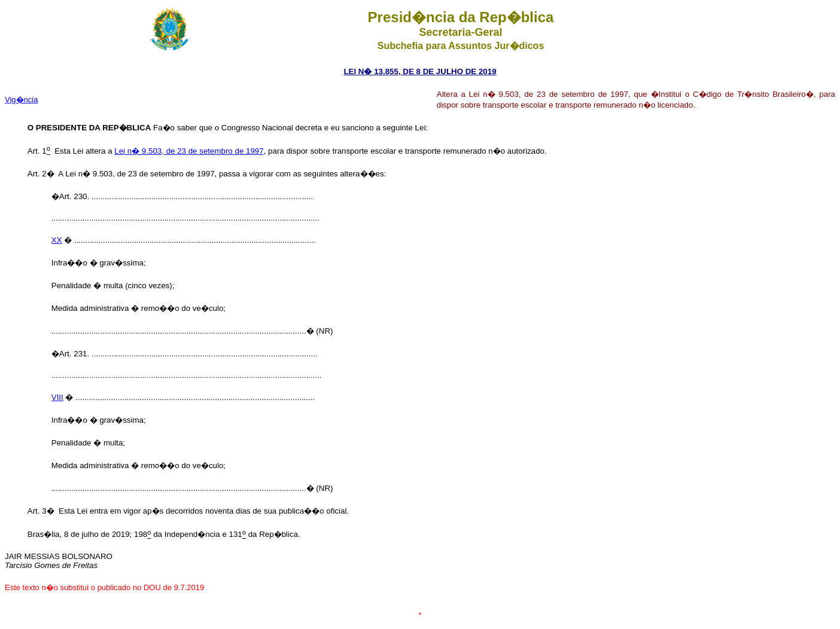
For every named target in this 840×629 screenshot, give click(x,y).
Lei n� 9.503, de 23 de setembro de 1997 (189, 151)
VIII (57, 397)
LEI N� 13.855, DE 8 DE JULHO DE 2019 (420, 71)
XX (57, 240)
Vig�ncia (21, 100)
